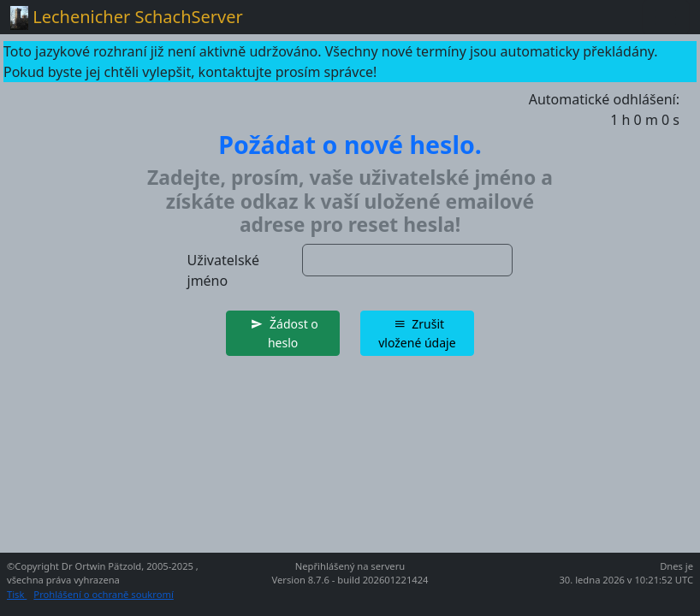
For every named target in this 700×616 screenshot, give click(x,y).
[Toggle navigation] (666, 17)
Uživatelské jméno (224, 270)
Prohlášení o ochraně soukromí (103, 594)
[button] (283, 333)
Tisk (17, 594)
